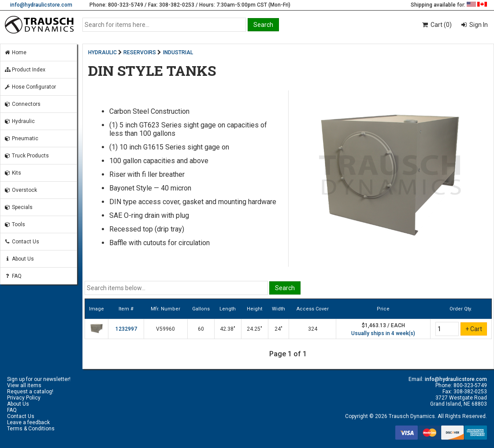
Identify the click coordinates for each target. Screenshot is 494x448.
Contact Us (22, 242)
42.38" (228, 329)
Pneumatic (21, 138)
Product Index (25, 70)
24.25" (254, 329)
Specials (18, 207)
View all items (24, 385)
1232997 (126, 329)
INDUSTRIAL (178, 52)
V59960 (165, 329)
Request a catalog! (30, 392)
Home (15, 52)
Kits (13, 173)
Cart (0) (436, 25)
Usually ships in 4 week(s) (383, 333)
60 (201, 329)
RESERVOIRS (140, 52)
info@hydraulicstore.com (41, 5)
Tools (15, 224)
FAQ (13, 276)
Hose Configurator (30, 87)
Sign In (478, 25)
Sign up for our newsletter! (39, 379)
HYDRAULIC (102, 52)
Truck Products (26, 156)
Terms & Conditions (31, 429)
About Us (19, 259)
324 (313, 329)
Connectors (22, 104)
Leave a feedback (28, 422)
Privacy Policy (24, 398)
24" (279, 329)
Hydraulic (19, 121)
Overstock (20, 190)
